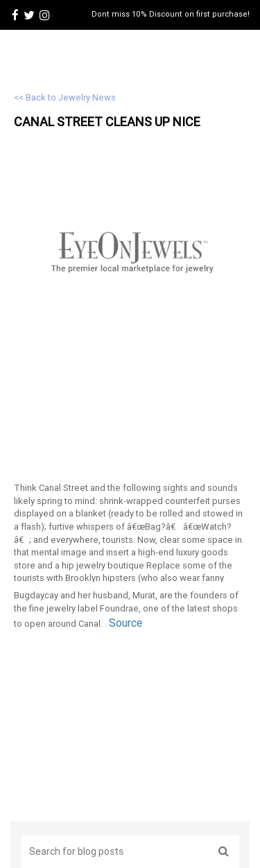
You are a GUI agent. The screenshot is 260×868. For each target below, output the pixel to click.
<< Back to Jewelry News (65, 97)
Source (125, 623)
